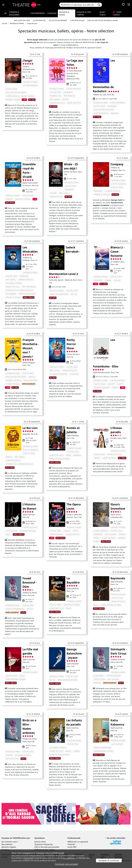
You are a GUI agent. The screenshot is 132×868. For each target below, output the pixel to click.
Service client (40, 842)
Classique (52, 13)
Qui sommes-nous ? (10, 842)
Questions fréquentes (44, 844)
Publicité (71, 844)
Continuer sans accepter (67, 864)
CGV (36, 847)
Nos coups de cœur (22, 20)
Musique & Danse (64, 13)
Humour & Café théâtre (84, 13)
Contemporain (38, 13)
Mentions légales (9, 847)
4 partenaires (29, 858)
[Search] (78, 5)
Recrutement (7, 844)
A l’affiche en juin (77, 20)
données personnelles (50, 847)
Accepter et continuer (109, 860)
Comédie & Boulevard (14, 13)
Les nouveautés (39, 20)
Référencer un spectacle (78, 842)
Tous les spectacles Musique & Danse (103, 20)
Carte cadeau (117, 13)
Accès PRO (72, 847)
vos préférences (69, 858)
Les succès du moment (58, 20)
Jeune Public (103, 13)
